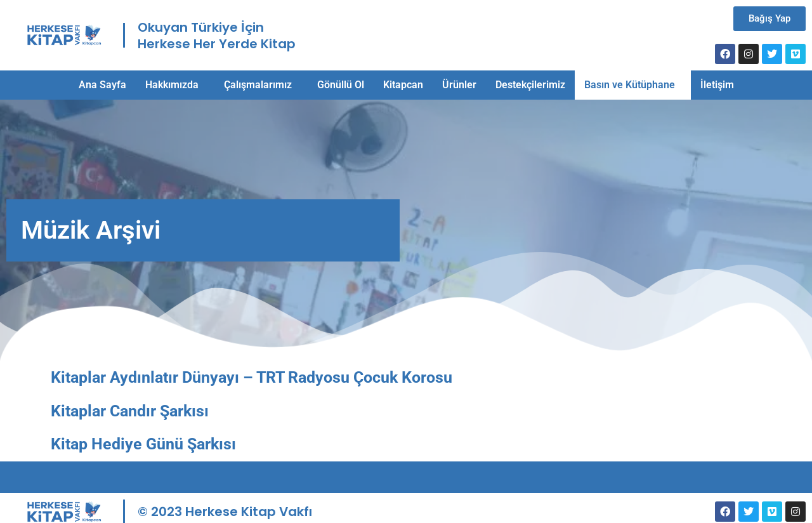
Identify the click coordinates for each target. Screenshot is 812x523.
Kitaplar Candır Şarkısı (130, 411)
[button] (175, 85)
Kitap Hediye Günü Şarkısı (143, 444)
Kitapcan (403, 85)
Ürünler (459, 85)
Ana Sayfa (102, 85)
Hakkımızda (172, 85)
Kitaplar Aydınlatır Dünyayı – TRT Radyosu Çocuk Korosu (252, 377)
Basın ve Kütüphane (630, 85)
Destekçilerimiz (530, 85)
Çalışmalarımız (258, 85)
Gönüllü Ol (341, 85)
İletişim (717, 85)
